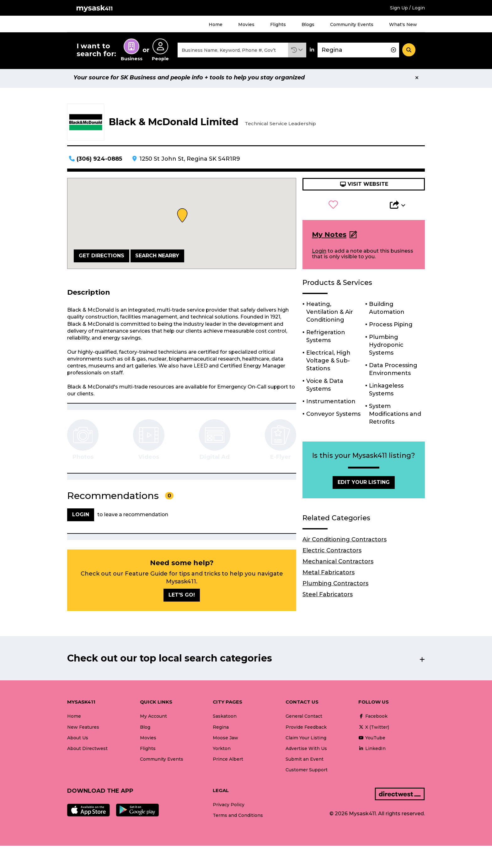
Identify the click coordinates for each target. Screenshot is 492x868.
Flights (278, 24)
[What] (233, 51)
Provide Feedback (306, 730)
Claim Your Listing (306, 741)
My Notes (329, 237)
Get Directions (102, 258)
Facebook (373, 719)
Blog (145, 730)
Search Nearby (157, 258)
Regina (221, 730)
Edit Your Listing (364, 485)
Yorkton (222, 751)
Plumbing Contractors (335, 586)
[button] (297, 51)
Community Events (352, 24)
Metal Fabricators (329, 575)
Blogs (308, 24)
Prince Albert (228, 762)
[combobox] (233, 51)
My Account (153, 719)
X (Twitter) (374, 730)
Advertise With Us (306, 751)
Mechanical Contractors (338, 564)
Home (216, 24)
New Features (83, 730)
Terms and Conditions (238, 818)
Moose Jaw (225, 741)
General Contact (304, 719)
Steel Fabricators (328, 597)
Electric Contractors (332, 553)
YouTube (372, 741)
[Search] (409, 51)
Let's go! (182, 598)
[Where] (358, 51)
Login (319, 254)
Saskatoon (225, 719)
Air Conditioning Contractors (345, 542)
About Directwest (87, 751)
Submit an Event (305, 762)
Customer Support (307, 773)
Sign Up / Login (407, 8)
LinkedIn (372, 751)
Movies (246, 24)
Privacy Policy (229, 807)
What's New (403, 24)
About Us (78, 741)
